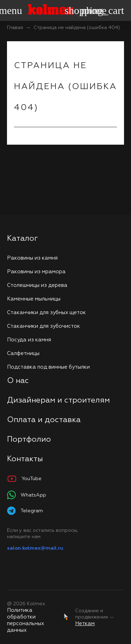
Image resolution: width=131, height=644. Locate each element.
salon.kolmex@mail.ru (35, 548)
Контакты (25, 459)
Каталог (23, 239)
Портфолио (29, 440)
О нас (18, 381)
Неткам (85, 624)
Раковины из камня (32, 258)
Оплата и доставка (44, 420)
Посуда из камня (29, 340)
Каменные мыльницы (34, 299)
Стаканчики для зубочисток (43, 326)
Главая (15, 28)
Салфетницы (23, 353)
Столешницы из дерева (37, 285)
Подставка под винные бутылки (48, 367)
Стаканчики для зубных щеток (46, 313)
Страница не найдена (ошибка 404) (77, 28)
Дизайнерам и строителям (58, 400)
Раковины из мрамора (36, 272)
